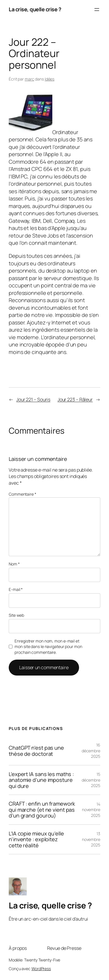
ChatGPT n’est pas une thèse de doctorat (36, 751)
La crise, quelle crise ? (35, 9)
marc (30, 79)
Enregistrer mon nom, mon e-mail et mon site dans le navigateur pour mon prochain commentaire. (48, 647)
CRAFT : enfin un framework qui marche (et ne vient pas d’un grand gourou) (42, 810)
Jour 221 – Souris (33, 399)
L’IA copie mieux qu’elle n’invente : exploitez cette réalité (36, 839)
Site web (16, 615)
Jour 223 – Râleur (75, 399)
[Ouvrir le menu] (97, 10)
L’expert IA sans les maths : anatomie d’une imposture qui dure (41, 780)
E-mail (16, 589)
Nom (14, 564)
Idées (50, 79)
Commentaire (23, 494)
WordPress (41, 969)
